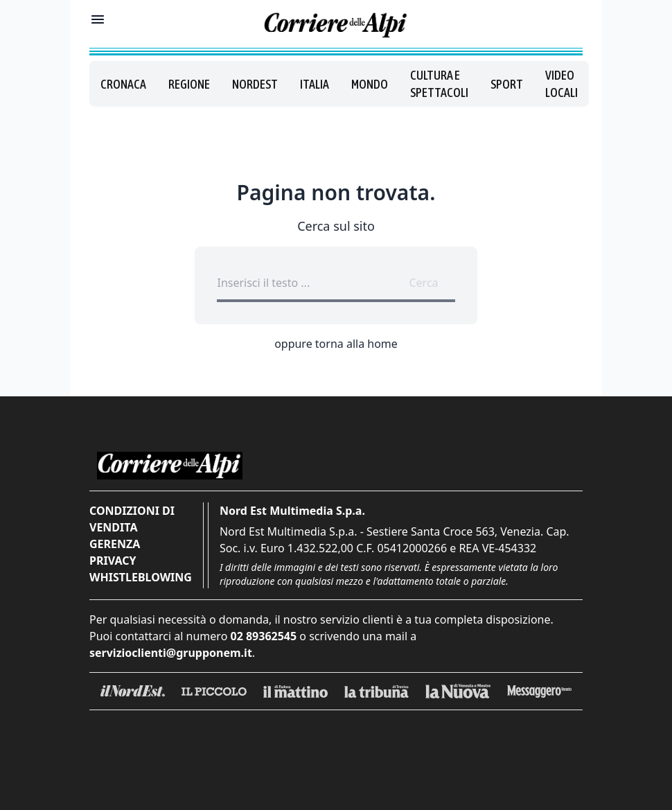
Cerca (423, 283)
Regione (189, 84)
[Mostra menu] (98, 19)
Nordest (255, 84)
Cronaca (123, 84)
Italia (315, 84)
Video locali (562, 84)
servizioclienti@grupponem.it (171, 653)
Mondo (370, 84)
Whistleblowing (141, 577)
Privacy (113, 561)
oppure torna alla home (336, 344)
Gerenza (115, 544)
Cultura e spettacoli (439, 84)
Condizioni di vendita (132, 519)
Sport (507, 84)
